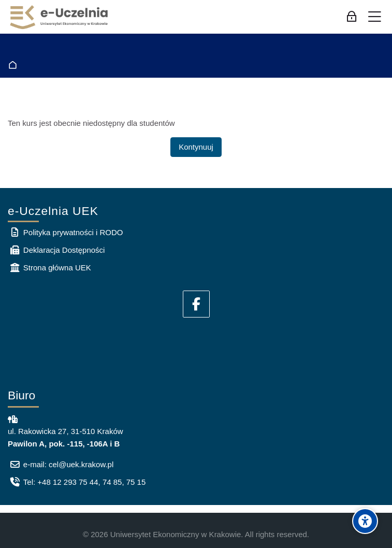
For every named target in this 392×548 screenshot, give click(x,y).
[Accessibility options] (365, 521)
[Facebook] (196, 304)
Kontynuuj (196, 147)
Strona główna (15, 65)
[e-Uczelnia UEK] (60, 17)
